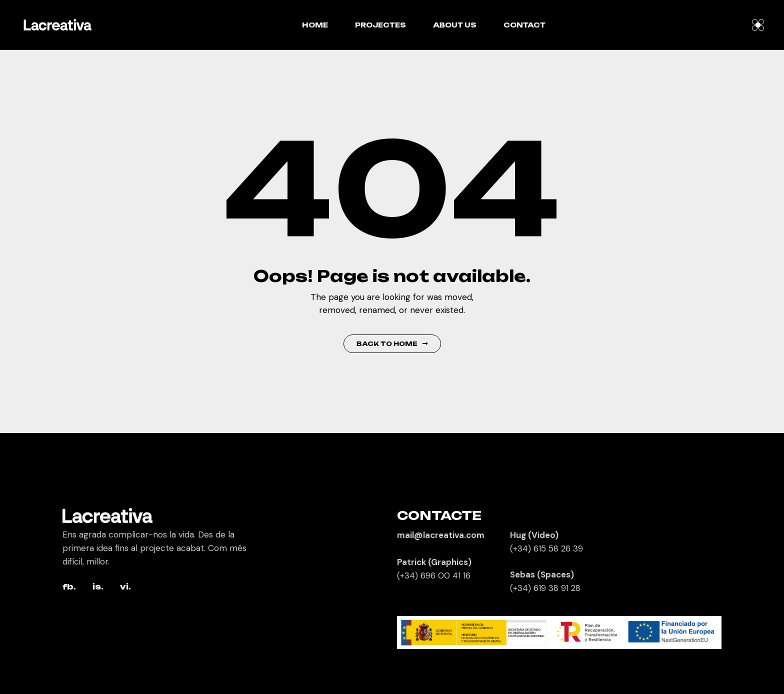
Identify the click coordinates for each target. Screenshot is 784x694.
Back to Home (392, 344)
